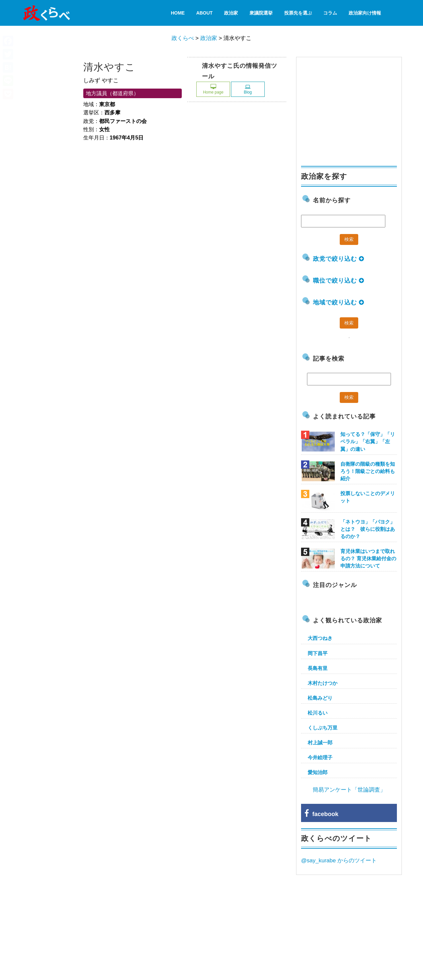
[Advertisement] (351, 108)
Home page (213, 89)
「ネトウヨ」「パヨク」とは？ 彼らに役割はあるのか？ (368, 529)
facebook (321, 814)
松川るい (318, 713)
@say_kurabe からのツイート (339, 861)
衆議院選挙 (261, 13)
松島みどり (320, 698)
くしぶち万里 (323, 728)
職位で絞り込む (339, 281)
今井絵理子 (320, 757)
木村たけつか (323, 683)
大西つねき (320, 638)
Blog (248, 89)
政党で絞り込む (339, 259)
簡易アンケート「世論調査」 (349, 790)
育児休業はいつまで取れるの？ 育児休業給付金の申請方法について (368, 558)
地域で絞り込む (339, 302)
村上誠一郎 (320, 743)
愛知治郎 (318, 772)
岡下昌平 (318, 653)
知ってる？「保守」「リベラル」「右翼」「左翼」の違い (368, 441)
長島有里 (318, 668)
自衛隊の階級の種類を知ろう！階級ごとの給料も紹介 (368, 471)
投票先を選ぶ (298, 13)
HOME (178, 13)
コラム (330, 13)
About (205, 13)
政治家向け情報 (365, 13)
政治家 (231, 13)
